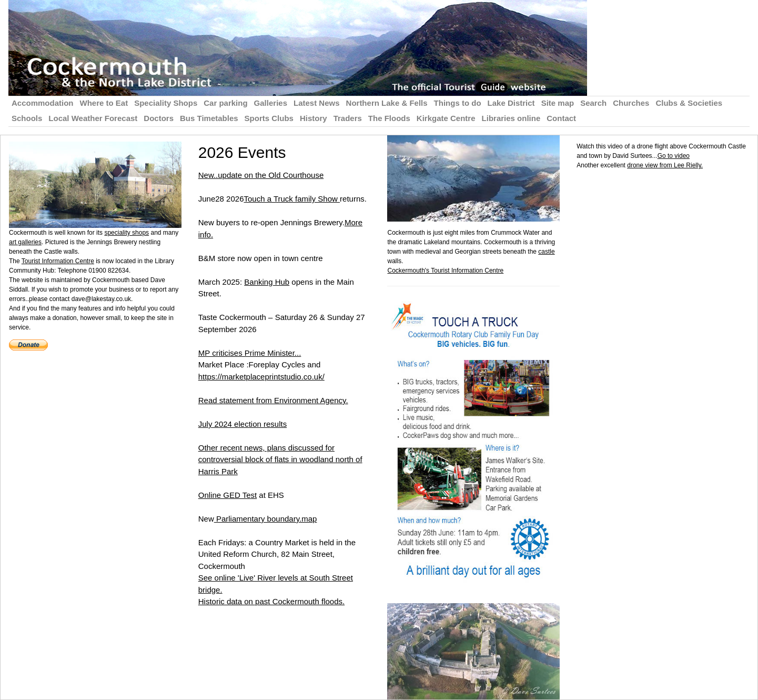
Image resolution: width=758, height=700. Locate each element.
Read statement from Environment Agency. (273, 400)
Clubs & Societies (689, 103)
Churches (631, 103)
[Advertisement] (665, 244)
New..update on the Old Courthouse (261, 175)
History (314, 118)
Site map (558, 103)
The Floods (389, 118)
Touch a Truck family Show (292, 199)
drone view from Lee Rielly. (665, 165)
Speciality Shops (166, 103)
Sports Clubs (269, 118)
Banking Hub (267, 282)
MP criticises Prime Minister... (250, 353)
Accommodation (43, 103)
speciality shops (127, 233)
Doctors (159, 118)
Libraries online (511, 118)
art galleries (25, 242)
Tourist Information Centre (58, 261)
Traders (348, 118)
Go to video (674, 156)
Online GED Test (228, 495)
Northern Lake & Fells (387, 103)
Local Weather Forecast (93, 118)
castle (546, 252)
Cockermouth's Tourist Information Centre (445, 271)
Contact (561, 118)
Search (593, 103)
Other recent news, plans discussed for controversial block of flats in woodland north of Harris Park (280, 459)
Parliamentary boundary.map (266, 519)
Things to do (458, 103)
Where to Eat (104, 103)
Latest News (317, 103)
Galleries (271, 103)
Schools (27, 118)
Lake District (511, 103)
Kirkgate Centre (446, 118)
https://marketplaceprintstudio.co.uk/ (261, 377)
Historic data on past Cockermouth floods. (271, 601)
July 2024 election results (242, 424)
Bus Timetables (209, 118)
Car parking (225, 103)
